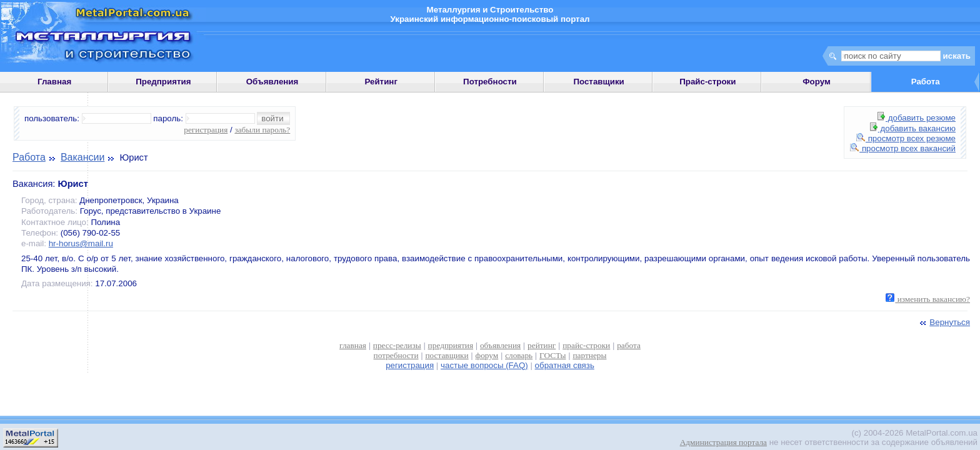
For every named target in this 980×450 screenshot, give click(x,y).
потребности (396, 355)
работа (629, 345)
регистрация (206, 130)
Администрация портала (723, 442)
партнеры (589, 355)
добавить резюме (917, 118)
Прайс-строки (707, 82)
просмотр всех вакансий (903, 148)
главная (353, 345)
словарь (519, 355)
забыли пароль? (262, 130)
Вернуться (944, 322)
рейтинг (542, 345)
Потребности (490, 82)
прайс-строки (586, 345)
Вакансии (83, 157)
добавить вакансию (913, 128)
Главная (54, 82)
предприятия (451, 345)
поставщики (447, 355)
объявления (500, 345)
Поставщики (598, 82)
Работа (29, 157)
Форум (817, 82)
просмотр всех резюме (906, 138)
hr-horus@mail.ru (81, 243)
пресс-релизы (397, 345)
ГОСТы (552, 355)
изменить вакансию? (928, 299)
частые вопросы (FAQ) (484, 365)
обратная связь (565, 365)
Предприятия (163, 82)
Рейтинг (381, 82)
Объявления (272, 82)
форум (487, 355)
